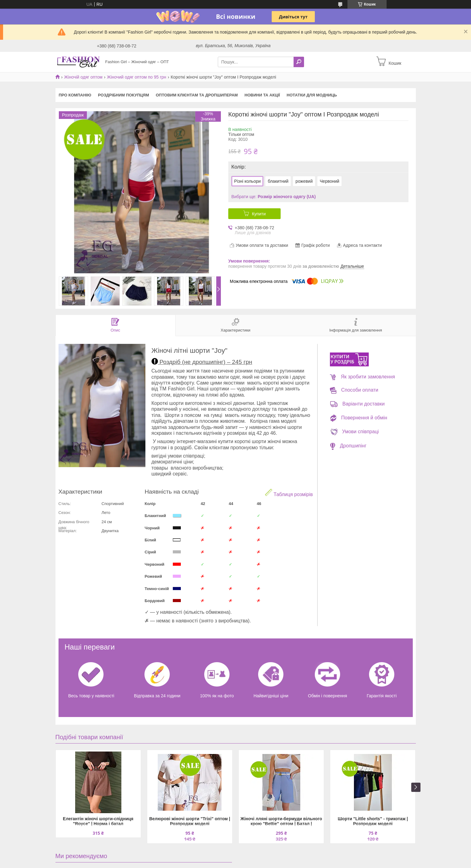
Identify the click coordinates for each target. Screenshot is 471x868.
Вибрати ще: (274, 197)
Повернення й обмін (359, 418)
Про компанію (75, 95)
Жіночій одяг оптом (83, 77)
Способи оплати (354, 390)
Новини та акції (262, 95)
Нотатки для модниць (312, 95)
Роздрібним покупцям (124, 95)
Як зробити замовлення (363, 377)
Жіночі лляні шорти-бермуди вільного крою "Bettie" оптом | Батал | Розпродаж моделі (281, 822)
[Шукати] (299, 62)
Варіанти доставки (357, 404)
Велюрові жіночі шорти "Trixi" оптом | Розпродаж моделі (190, 821)
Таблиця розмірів (289, 493)
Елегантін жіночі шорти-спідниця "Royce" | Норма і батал (98, 821)
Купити (259, 214)
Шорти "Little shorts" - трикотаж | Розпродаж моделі (373, 821)
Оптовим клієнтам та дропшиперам (197, 95)
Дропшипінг (348, 446)
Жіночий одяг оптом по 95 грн (137, 77)
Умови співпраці (354, 432)
